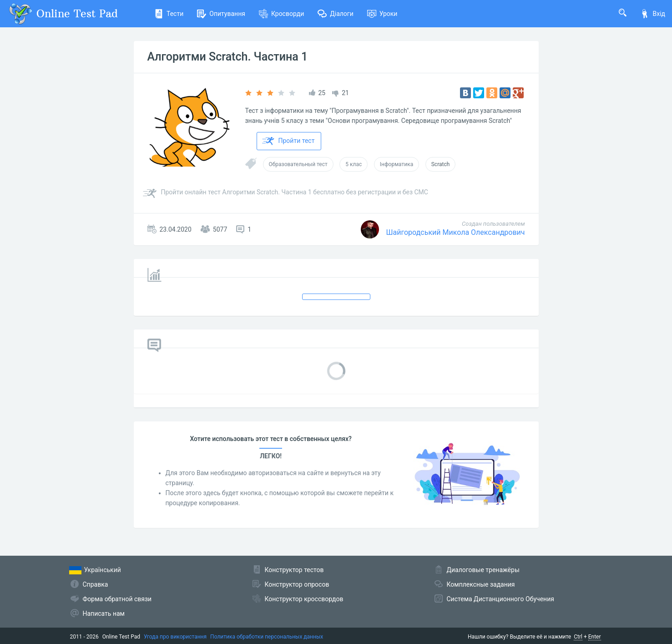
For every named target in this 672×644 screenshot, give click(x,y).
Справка (96, 584)
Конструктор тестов (294, 570)
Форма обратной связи (117, 599)
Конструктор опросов (297, 584)
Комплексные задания (481, 584)
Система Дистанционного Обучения (500, 599)
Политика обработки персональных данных (267, 637)
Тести (169, 14)
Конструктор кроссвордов (304, 599)
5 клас (354, 164)
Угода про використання (175, 637)
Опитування (221, 14)
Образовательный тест (298, 164)
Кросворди (281, 14)
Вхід (653, 14)
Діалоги (336, 14)
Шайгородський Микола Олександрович (455, 232)
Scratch (441, 164)
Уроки (382, 14)
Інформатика (397, 164)
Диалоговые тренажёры (483, 570)
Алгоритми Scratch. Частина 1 (228, 57)
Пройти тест (288, 141)
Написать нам (104, 614)
